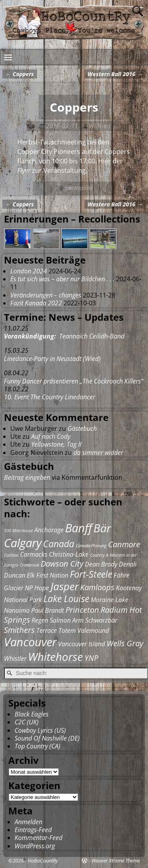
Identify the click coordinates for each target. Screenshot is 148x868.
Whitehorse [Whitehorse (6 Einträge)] (55, 657)
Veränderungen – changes (46, 295)
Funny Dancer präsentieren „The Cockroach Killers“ (74, 381)
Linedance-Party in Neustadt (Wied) (52, 359)
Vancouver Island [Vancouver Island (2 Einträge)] (81, 644)
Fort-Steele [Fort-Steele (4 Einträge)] (91, 574)
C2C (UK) (27, 722)
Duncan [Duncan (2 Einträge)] (15, 575)
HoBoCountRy (43, 861)
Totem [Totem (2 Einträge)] (67, 630)
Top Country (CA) (37, 746)
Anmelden (28, 822)
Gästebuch (82, 428)
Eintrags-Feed (33, 830)
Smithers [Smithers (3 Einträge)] (19, 630)
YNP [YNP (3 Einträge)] (91, 658)
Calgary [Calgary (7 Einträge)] (23, 543)
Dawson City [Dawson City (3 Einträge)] (62, 564)
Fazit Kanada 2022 (36, 303)
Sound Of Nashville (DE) (47, 738)
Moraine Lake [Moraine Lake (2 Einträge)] (110, 600)
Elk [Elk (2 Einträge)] (31, 575)
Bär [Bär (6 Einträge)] (102, 528)
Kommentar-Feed (38, 838)
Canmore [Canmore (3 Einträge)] (124, 544)
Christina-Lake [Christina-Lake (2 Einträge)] (69, 554)
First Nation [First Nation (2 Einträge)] (52, 575)
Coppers (20, 74)
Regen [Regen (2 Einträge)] (40, 620)
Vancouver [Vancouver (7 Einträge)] (30, 642)
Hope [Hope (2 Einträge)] (42, 588)
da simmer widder (98, 453)
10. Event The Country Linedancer (50, 397)
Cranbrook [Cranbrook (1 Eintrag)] (29, 565)
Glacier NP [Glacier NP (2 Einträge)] (18, 588)
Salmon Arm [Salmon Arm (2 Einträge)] (67, 620)
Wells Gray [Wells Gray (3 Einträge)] (125, 643)
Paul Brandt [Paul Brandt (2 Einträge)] (48, 610)
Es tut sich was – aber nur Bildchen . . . (62, 279)
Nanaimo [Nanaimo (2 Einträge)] (17, 610)
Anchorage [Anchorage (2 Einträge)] (49, 530)
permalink (79, 188)
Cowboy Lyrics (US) (40, 730)
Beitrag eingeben (27, 477)
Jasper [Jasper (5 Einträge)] (65, 586)
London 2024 (29, 271)
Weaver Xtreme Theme (116, 861)
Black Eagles (32, 714)
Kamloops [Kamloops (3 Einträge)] (97, 587)
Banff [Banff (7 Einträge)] (79, 528)
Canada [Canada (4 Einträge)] (59, 544)
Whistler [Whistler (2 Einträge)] (15, 658)
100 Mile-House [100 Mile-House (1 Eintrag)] (18, 531)
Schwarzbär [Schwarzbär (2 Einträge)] (101, 620)
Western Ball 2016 (115, 74)
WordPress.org (35, 846)
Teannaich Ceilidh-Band (64, 336)
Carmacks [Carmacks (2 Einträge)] (34, 554)
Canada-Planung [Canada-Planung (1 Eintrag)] (91, 546)
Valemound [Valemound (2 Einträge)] (93, 630)
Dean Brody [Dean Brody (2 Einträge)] (101, 564)
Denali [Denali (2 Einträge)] (128, 564)
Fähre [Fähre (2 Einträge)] (122, 575)
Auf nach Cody (51, 436)
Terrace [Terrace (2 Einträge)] (47, 630)
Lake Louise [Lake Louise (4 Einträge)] (66, 599)
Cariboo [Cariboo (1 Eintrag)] (11, 555)
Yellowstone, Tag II (56, 444)
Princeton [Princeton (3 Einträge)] (82, 610)
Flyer (24, 170)
